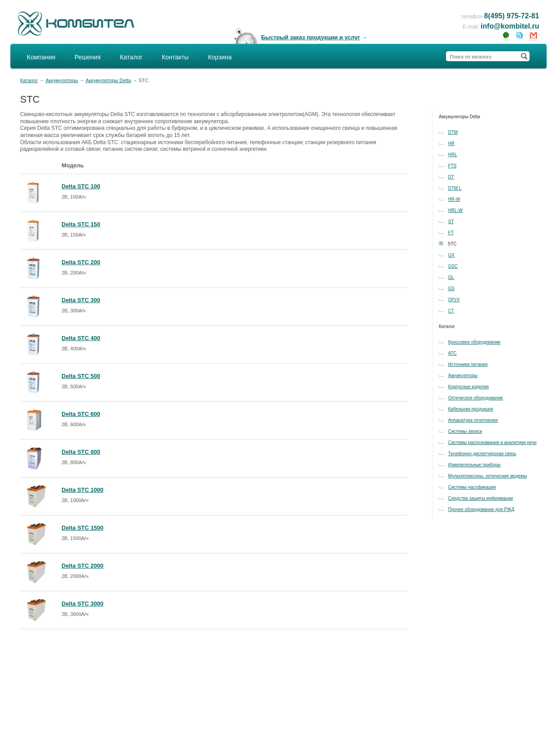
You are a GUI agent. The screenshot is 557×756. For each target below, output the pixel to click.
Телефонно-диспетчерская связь (482, 454)
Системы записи (465, 431)
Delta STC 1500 (83, 528)
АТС (452, 353)
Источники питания (468, 364)
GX (451, 255)
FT (451, 233)
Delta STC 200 (81, 262)
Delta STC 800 (81, 452)
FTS (452, 166)
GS (451, 289)
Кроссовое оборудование (474, 342)
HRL (453, 155)
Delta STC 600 (81, 414)
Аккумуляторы (62, 80)
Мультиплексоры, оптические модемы (488, 476)
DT (451, 177)
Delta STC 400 (81, 338)
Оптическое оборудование (476, 398)
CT (451, 311)
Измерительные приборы (474, 465)
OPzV (454, 300)
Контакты (175, 57)
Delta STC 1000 (83, 490)
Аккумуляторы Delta (108, 80)
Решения (88, 57)
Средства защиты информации (481, 498)
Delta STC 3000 (83, 604)
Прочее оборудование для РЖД (481, 509)
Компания (41, 57)
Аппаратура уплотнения (473, 420)
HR (451, 143)
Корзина (220, 57)
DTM (453, 132)
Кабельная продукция (471, 409)
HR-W (454, 199)
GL (451, 277)
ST (451, 222)
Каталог (131, 57)
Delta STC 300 (81, 300)
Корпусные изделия (468, 387)
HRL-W (456, 210)
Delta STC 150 (81, 224)
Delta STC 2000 (83, 566)
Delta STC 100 (81, 186)
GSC (453, 266)
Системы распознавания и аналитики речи (492, 442)
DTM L (455, 188)
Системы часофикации (472, 487)
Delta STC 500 (81, 376)
